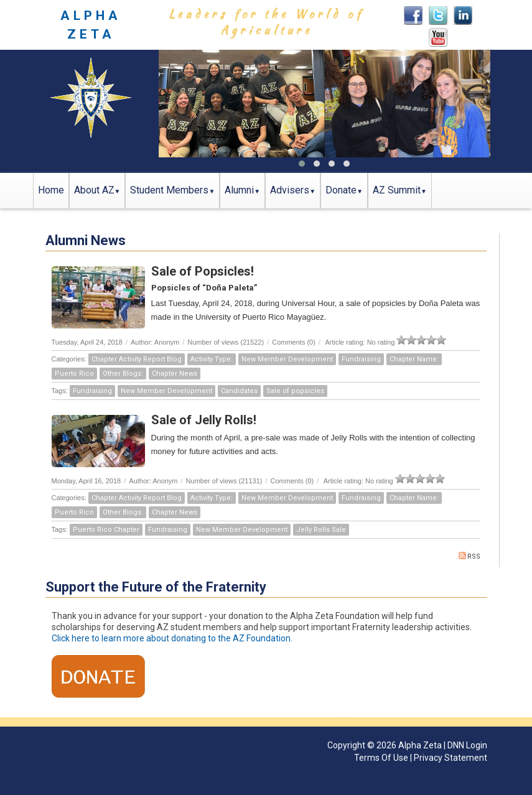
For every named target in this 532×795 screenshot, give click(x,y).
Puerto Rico (74, 374)
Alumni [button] (239, 190)
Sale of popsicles (295, 391)
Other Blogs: (123, 374)
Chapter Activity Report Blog (137, 359)
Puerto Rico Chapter (106, 530)
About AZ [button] (94, 190)
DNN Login (467, 745)
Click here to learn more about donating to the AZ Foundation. (172, 638)
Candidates (239, 391)
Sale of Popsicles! (203, 271)
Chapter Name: (414, 359)
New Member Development (287, 359)
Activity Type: (212, 359)
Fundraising (361, 359)
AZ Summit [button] (397, 190)
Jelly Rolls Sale (321, 530)
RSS (469, 556)
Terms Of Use (381, 758)
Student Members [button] (169, 190)
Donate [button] (341, 190)
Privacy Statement (450, 758)
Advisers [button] (290, 190)
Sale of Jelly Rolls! (204, 420)
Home (51, 190)
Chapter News (175, 374)
